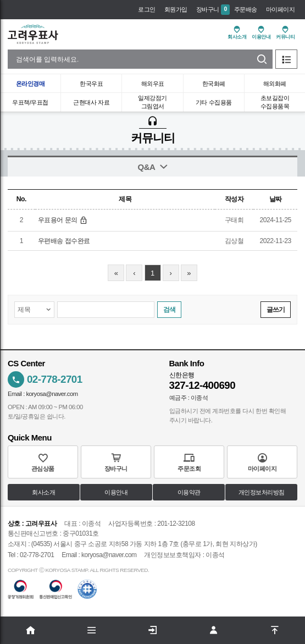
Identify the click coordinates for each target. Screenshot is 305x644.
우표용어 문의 (63, 220)
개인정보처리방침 (262, 493)
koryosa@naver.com (52, 394)
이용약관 (189, 493)
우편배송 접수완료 (64, 241)
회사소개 (43, 493)
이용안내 (116, 493)
